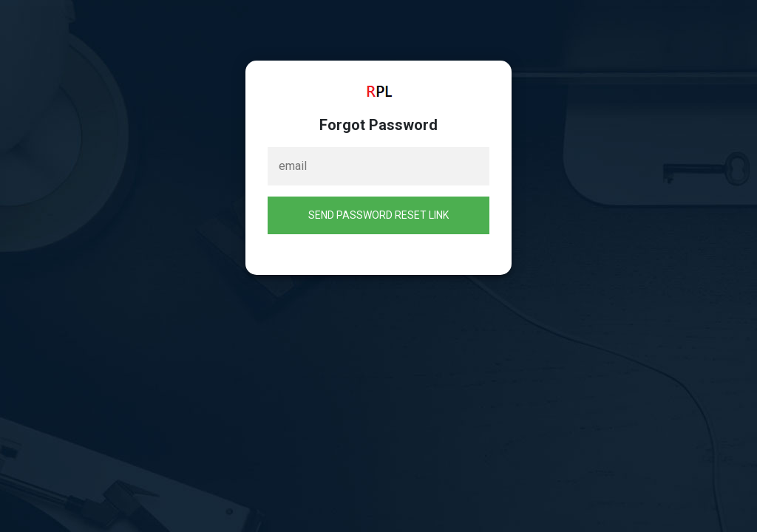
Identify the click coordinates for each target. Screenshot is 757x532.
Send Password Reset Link (378, 215)
